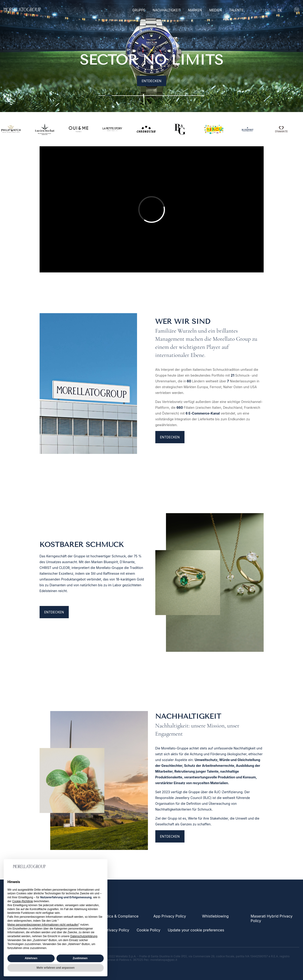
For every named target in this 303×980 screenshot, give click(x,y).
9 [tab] (155, 96)
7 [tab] (142, 96)
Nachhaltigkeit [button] (167, 10)
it (261, 10)
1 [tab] (102, 96)
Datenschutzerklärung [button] (84, 936)
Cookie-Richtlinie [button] (23, 901)
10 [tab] (161, 96)
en (267, 10)
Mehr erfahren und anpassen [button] (56, 968)
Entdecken (151, 81)
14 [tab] (188, 96)
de (280, 10)
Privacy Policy (117, 930)
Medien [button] (216, 10)
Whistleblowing (215, 916)
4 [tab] (122, 96)
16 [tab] (201, 96)
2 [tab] (108, 96)
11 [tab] (168, 96)
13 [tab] (181, 96)
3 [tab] (115, 96)
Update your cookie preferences (196, 930)
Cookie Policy (148, 930)
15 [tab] (195, 96)
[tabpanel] (151, 56)
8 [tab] (148, 96)
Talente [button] (236, 10)
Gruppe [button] (139, 10)
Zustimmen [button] (80, 958)
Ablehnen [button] (31, 958)
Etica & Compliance (122, 916)
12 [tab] (175, 96)
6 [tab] (135, 96)
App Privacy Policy (170, 916)
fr (273, 10)
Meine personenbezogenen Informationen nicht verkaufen (43, 925)
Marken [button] (195, 10)
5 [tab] (128, 96)
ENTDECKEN (170, 469)
